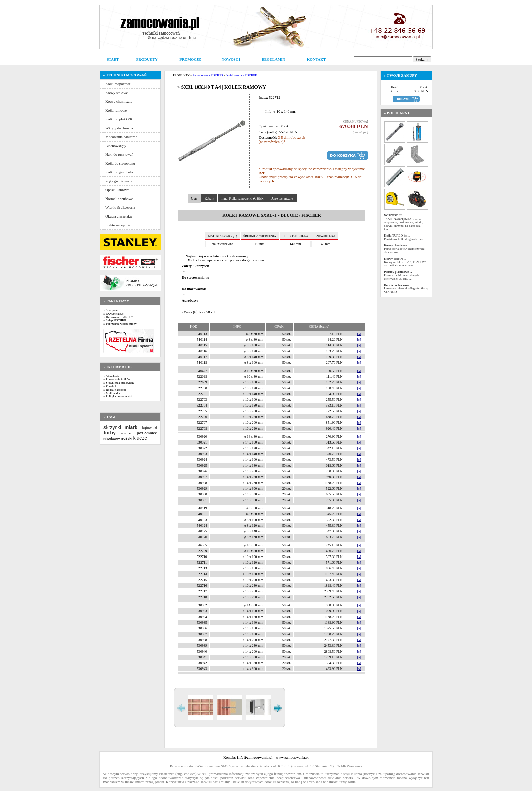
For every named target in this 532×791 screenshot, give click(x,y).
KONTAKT (316, 59)
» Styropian (111, 310)
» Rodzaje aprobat (115, 390)
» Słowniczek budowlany (119, 383)
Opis (194, 198)
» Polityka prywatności (118, 396)
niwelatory (112, 439)
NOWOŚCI (231, 59)
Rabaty (209, 198)
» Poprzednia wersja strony (120, 324)
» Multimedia (112, 393)
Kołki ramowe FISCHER (242, 75)
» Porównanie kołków (117, 379)
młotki (126, 433)
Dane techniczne (282, 198)
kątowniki (150, 428)
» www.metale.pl (114, 314)
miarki (132, 427)
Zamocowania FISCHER (208, 75)
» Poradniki (111, 386)
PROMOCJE (190, 59)
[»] (359, 334)
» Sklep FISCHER (115, 320)
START (112, 59)
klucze (140, 438)
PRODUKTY (147, 59)
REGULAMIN (273, 59)
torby (110, 433)
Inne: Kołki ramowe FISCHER (242, 198)
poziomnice (147, 433)
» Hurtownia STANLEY (118, 317)
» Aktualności (112, 376)
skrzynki (112, 427)
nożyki (127, 438)
